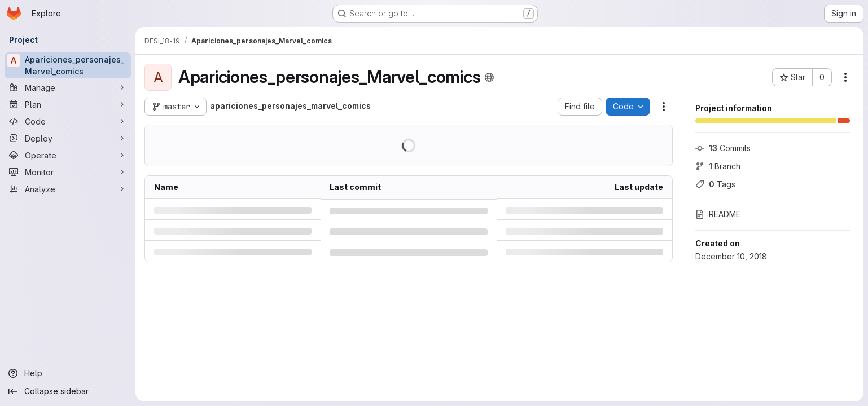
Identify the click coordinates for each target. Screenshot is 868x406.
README (718, 214)
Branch (718, 166)
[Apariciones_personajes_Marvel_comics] (68, 65)
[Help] (68, 373)
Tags (715, 184)
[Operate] (68, 155)
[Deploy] (68, 138)
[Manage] (68, 87)
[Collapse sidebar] (68, 391)
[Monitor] (68, 172)
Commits (723, 148)
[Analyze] (68, 189)
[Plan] (68, 104)
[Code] (68, 121)
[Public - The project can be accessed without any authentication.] (489, 77)
